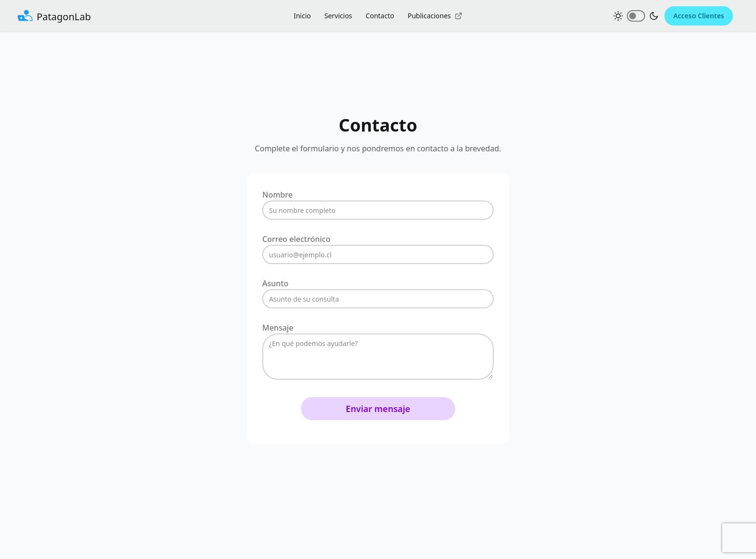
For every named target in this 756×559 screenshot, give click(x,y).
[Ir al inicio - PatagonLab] (54, 16)
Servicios (338, 16)
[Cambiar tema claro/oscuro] (636, 16)
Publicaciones (435, 16)
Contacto (380, 16)
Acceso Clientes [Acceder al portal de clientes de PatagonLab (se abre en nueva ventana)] (699, 16)
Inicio (302, 16)
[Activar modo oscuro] (636, 16)
